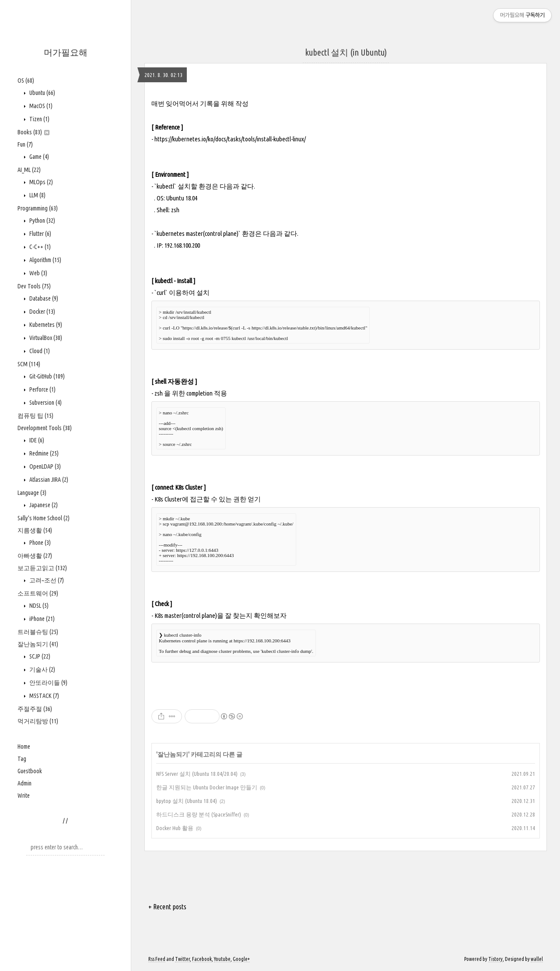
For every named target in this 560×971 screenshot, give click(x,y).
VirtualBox (45, 338)
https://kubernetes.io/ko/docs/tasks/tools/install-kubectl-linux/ (230, 139)
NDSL (38, 606)
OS (26, 81)
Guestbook (30, 771)
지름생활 (35, 530)
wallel (537, 959)
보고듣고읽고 (42, 568)
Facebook (202, 959)
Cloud (39, 351)
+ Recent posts (167, 907)
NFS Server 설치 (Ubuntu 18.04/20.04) (197, 774)
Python (42, 221)
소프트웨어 (38, 593)
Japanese (43, 505)
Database (43, 298)
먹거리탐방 (38, 721)
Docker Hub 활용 (175, 828)
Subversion (45, 403)
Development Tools (45, 428)
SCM (29, 364)
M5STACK (44, 696)
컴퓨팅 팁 (35, 416)
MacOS (40, 106)
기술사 (42, 670)
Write (24, 796)
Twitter (182, 959)
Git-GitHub (46, 376)
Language (32, 493)
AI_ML (29, 170)
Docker (42, 312)
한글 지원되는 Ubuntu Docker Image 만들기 (207, 787)
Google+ (241, 959)
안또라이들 (48, 683)
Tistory (495, 959)
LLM (37, 195)
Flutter (40, 234)
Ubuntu (42, 93)
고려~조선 (46, 580)
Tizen (39, 119)
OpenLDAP (44, 466)
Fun (25, 144)
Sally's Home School (44, 518)
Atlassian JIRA (48, 480)
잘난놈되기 (38, 644)
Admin (24, 783)
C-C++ (39, 247)
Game (38, 157)
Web (38, 273)
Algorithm (45, 260)
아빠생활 (35, 556)
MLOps (40, 182)
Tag (22, 759)
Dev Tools (34, 286)
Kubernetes (45, 325)
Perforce (42, 389)
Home (24, 747)
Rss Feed (157, 959)
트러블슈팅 (38, 632)
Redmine (43, 453)
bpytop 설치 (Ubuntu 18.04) (187, 801)
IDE (36, 440)
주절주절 (35, 709)
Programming (38, 208)
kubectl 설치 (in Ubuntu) (346, 52)
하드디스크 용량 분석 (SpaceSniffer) (199, 814)
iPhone (41, 619)
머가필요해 (66, 52)
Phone (39, 543)
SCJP (39, 656)
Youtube (222, 959)
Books (33, 132)
